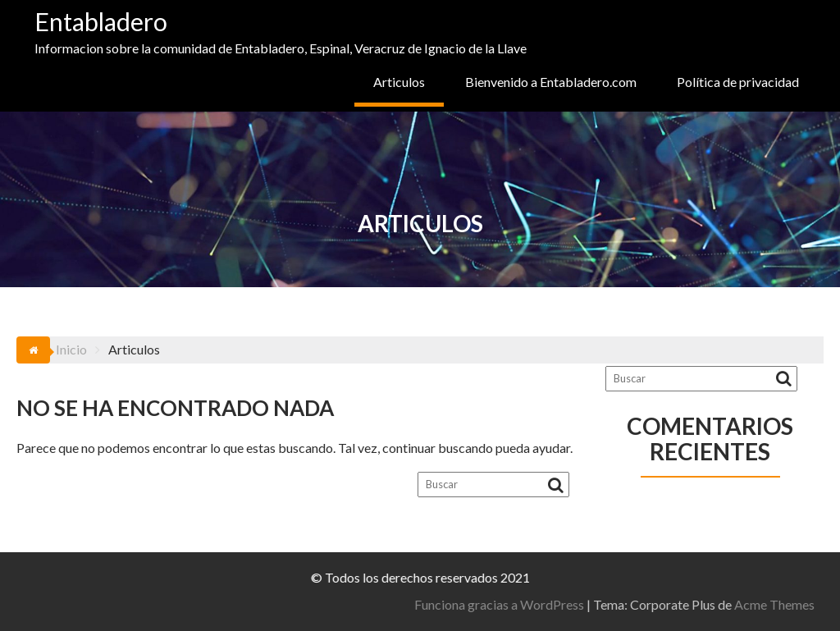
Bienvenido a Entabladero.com (551, 82)
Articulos (399, 82)
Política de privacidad (738, 82)
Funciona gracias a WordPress (706, 604)
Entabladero (101, 21)
